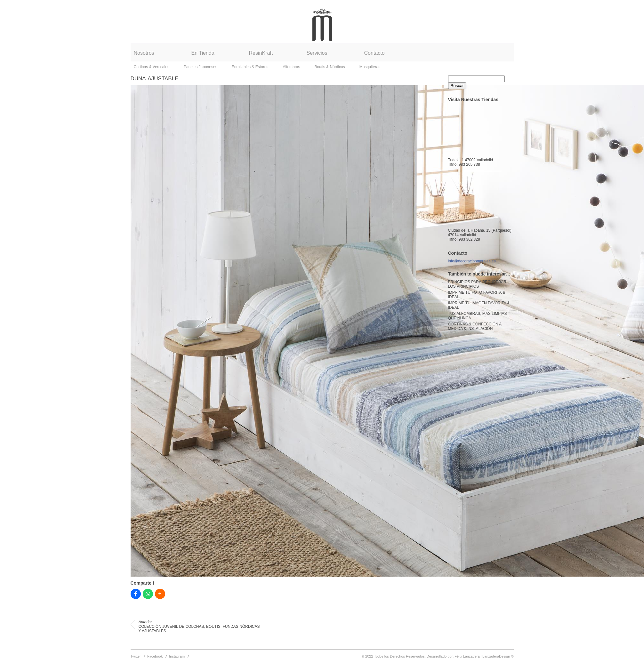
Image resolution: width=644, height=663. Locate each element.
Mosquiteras (370, 67)
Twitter (136, 656)
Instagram (177, 656)
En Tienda (203, 53)
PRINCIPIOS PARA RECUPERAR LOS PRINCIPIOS (477, 284)
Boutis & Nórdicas (330, 67)
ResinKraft (261, 53)
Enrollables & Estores (250, 67)
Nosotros (144, 53)
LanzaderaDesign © (498, 656)
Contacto (374, 53)
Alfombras (291, 67)
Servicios (317, 53)
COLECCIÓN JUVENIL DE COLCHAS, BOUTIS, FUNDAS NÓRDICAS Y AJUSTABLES (199, 627)
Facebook (155, 656)
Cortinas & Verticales (152, 67)
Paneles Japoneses (201, 67)
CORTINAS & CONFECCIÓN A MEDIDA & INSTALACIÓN (475, 326)
